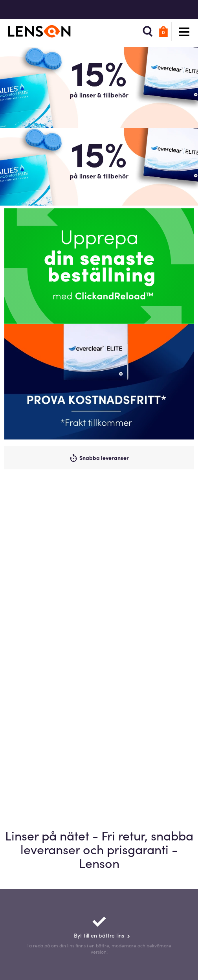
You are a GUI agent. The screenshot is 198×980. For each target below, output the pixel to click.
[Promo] (99, 382)
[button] (148, 31)
